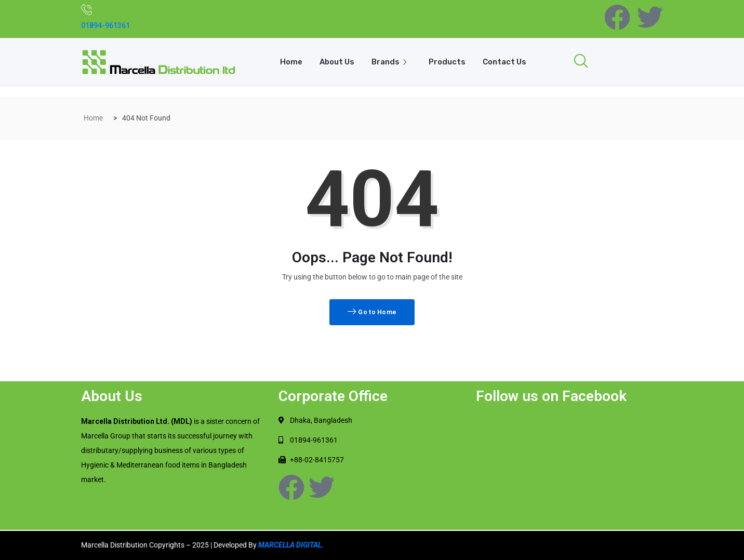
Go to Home (372, 312)
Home (290, 62)
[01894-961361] (87, 9)
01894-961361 (105, 25)
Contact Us (506, 62)
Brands (392, 62)
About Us (336, 62)
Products (448, 62)
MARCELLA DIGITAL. (291, 545)
